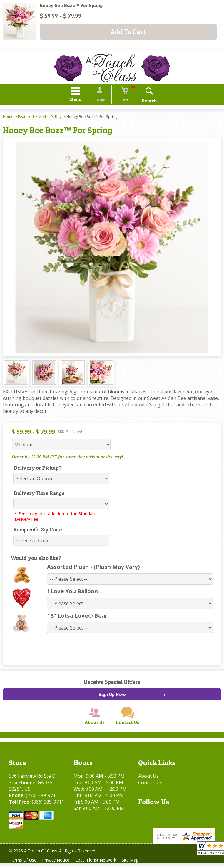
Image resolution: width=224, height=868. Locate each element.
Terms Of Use (24, 865)
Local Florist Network (99, 865)
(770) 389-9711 (42, 800)
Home (8, 117)
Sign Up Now (112, 695)
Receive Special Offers (112, 683)
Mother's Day (50, 117)
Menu (80, 100)
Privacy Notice (58, 865)
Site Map (135, 865)
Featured (26, 117)
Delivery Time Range (39, 494)
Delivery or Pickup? (38, 469)
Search (145, 101)
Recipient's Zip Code (38, 530)
